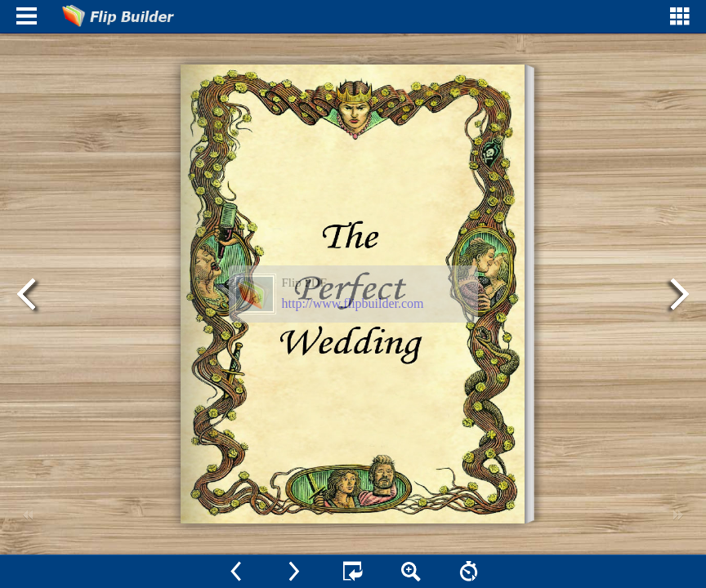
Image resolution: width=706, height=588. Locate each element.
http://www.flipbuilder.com (353, 303)
